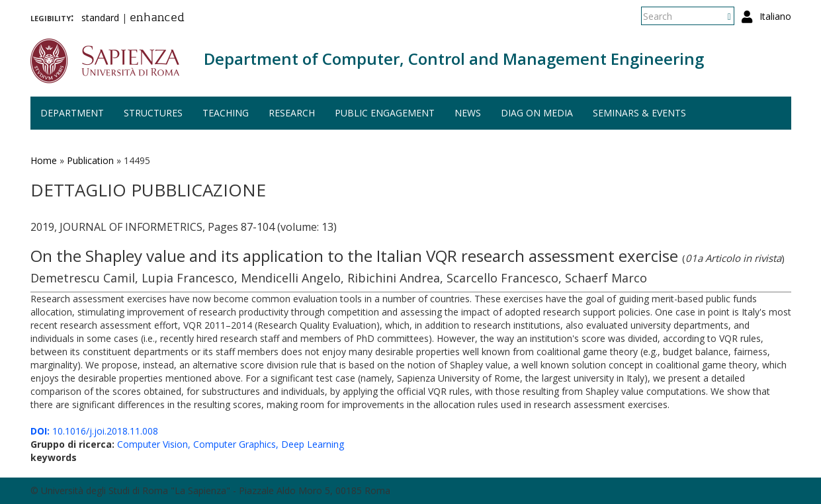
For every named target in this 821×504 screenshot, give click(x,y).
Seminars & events (639, 113)
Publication (90, 160)
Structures (153, 113)
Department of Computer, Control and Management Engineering (454, 59)
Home (44, 160)
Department (72, 113)
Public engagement (385, 113)
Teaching (226, 113)
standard (100, 18)
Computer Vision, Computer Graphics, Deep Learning (231, 444)
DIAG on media (537, 113)
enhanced (157, 19)
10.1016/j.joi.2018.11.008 (94, 431)
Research (292, 113)
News (468, 113)
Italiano (775, 16)
